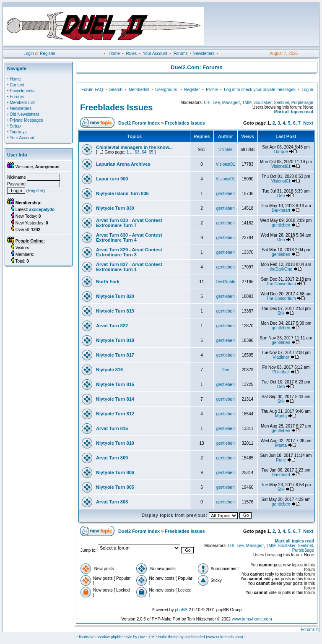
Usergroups (166, 90)
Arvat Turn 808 (112, 502)
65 (151, 152)
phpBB (181, 610)
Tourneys (18, 132)
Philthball (281, 372)
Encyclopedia (22, 91)
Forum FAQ (92, 90)
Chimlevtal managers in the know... (134, 147)
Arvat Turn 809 (112, 458)
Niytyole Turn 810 (115, 443)
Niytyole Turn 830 (115, 208)
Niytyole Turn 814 (115, 399)
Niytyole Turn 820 (115, 296)
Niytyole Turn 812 (115, 414)
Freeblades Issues (116, 107)
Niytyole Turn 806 (115, 472)
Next (308, 123)
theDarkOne (281, 269)
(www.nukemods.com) (225, 637)
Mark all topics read (294, 112)
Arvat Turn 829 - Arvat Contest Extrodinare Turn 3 (129, 252)
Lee (217, 103)
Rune (281, 460)
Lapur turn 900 (112, 179)
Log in (307, 90)
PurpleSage (302, 103)
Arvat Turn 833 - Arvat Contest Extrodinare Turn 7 (129, 223)
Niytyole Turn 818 (115, 340)
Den (281, 196)
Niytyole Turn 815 (115, 384)
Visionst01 (226, 164)
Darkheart (281, 210)
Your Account (155, 53)
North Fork (108, 282)
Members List (22, 103)
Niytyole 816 (109, 370)
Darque (281, 152)
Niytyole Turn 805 (115, 487)
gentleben (226, 194)
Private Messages (26, 120)
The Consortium (281, 284)
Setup (15, 126)
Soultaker (263, 103)
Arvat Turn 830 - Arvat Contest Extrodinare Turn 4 (129, 237)
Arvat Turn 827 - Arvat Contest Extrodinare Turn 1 (129, 267)
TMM (247, 103)
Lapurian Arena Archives (123, 164)
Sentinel (281, 103)
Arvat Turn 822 (112, 326)
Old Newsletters (25, 114)
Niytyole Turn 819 (115, 311)
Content (17, 85)
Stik (281, 313)
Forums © (310, 630)
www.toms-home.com (252, 619)
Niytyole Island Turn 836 (122, 193)
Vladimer (281, 357)
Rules (131, 53)
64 (144, 152)
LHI (207, 103)
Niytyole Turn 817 (115, 355)
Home (114, 53)
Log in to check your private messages (260, 90)
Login (29, 53)
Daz (142, 637)
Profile (212, 90)
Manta (281, 416)
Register (48, 53)
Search (116, 90)
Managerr (231, 103)
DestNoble (225, 282)
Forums (181, 53)
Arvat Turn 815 (112, 428)
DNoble (225, 150)
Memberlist (139, 90)
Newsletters (203, 53)
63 (137, 152)
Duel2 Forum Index (139, 123)
